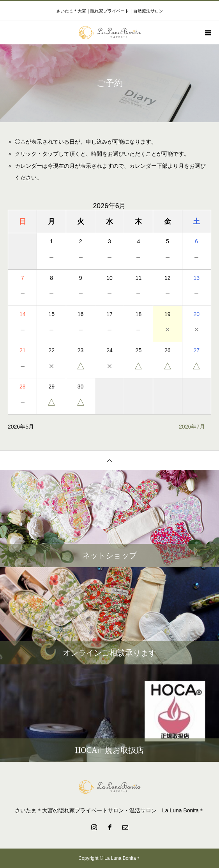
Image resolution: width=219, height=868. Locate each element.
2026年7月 (192, 427)
